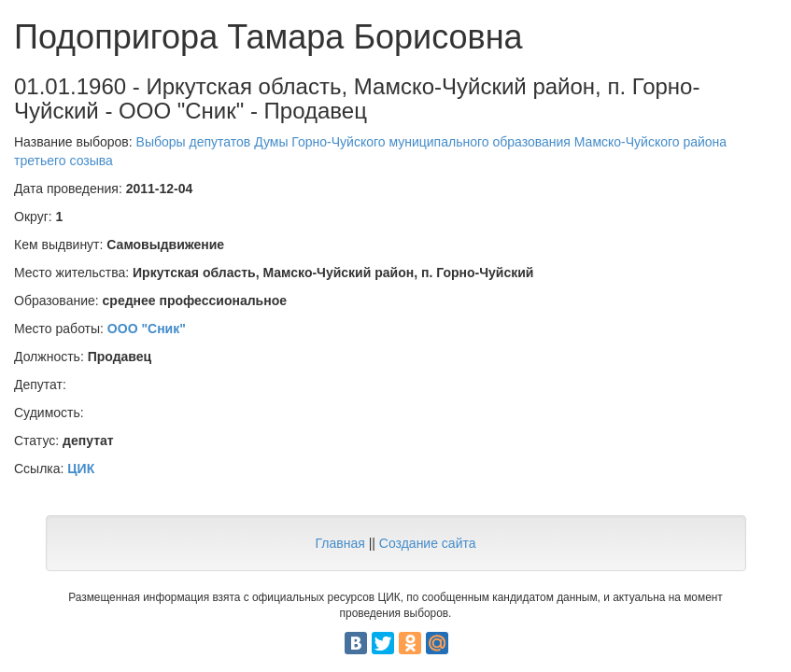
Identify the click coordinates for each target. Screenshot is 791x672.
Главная (339, 543)
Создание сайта (428, 543)
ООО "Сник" (147, 329)
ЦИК (81, 469)
